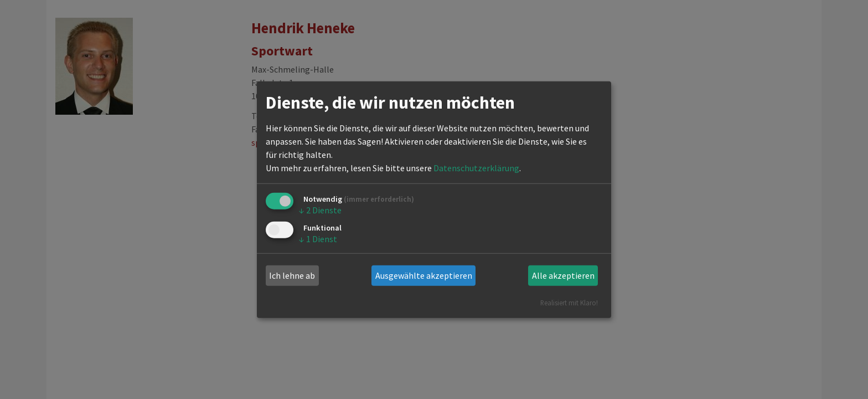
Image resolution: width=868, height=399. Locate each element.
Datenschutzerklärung (476, 168)
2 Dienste (320, 210)
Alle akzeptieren (563, 275)
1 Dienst (318, 239)
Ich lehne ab (292, 275)
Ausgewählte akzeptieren (424, 275)
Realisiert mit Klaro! (569, 302)
